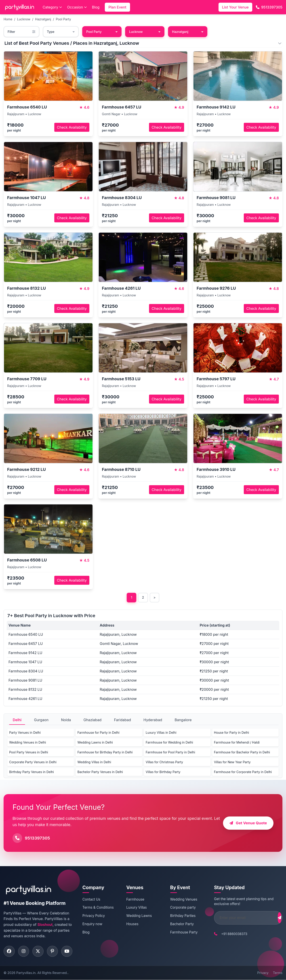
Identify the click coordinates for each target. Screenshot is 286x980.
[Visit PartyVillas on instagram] (24, 951)
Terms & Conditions (97, 908)
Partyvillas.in (26, 973)
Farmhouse (132, 899)
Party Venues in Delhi (25, 733)
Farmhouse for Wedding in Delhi (169, 743)
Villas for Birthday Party (163, 772)
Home (8, 19)
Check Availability (72, 127)
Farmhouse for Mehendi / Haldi (237, 743)
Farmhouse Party (179, 932)
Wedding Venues (178, 899)
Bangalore (183, 720)
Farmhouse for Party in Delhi (99, 733)
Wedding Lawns (136, 916)
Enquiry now (92, 924)
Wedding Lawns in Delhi (95, 743)
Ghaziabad (93, 720)
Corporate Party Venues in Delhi (33, 762)
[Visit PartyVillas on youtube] (67, 951)
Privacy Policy (93, 916)
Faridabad (122, 720)
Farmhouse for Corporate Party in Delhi (243, 772)
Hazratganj (43, 19)
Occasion (77, 7)
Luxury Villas (134, 908)
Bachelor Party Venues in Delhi (100, 772)
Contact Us (91, 899)
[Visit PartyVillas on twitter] (38, 951)
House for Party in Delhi (232, 733)
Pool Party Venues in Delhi (29, 752)
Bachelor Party (177, 924)
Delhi (17, 720)
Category (52, 7)
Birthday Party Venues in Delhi (32, 772)
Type (61, 32)
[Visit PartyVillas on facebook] (9, 951)
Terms (278, 973)
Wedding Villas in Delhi (94, 762)
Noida (66, 720)
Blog (96, 7)
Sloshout (45, 925)
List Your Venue (235, 7)
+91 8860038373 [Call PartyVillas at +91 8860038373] (227, 934)
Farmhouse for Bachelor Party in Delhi (242, 752)
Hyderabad (153, 720)
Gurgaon (41, 720)
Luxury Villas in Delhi (161, 733)
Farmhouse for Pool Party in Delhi (170, 752)
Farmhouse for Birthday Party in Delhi (105, 752)
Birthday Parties (178, 916)
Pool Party (63, 19)
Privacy (263, 973)
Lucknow (24, 19)
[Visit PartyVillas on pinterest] (53, 951)
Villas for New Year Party (232, 762)
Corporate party (178, 908)
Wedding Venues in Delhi (28, 743)
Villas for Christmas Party (164, 762)
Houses (129, 924)
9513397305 (269, 7)
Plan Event (117, 7)
